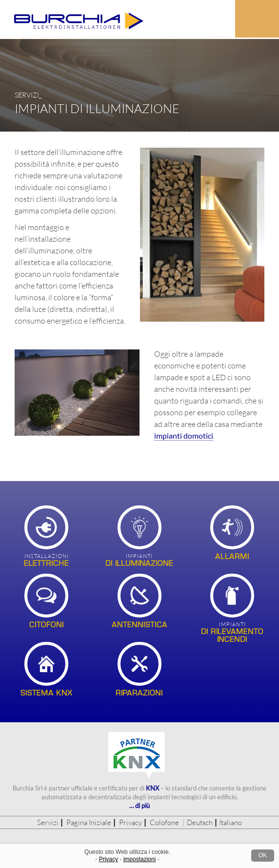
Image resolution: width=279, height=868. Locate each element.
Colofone (164, 822)
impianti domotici (184, 435)
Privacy (130, 822)
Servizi (48, 822)
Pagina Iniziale (89, 822)
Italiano (230, 822)
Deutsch (200, 822)
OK (263, 855)
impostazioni (140, 859)
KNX (152, 788)
